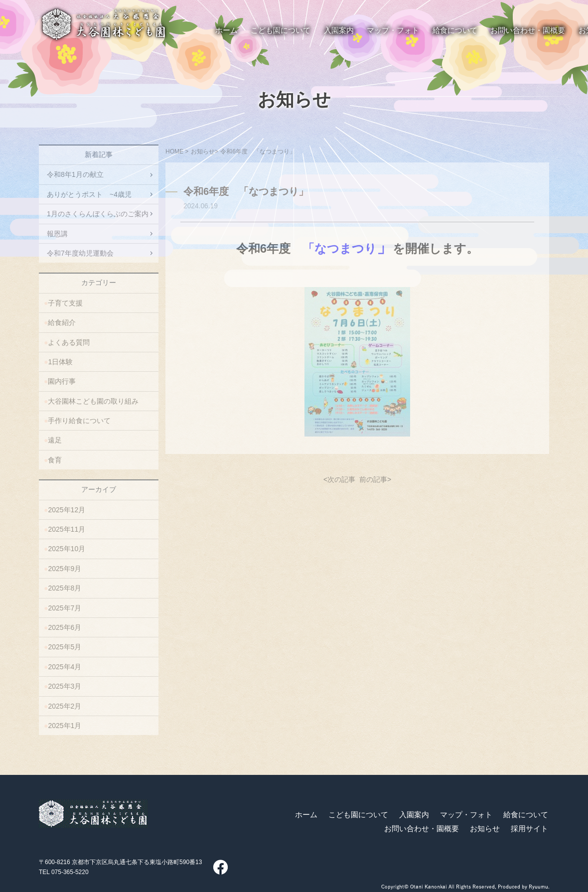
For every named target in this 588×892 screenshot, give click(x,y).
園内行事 (62, 381)
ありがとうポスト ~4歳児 (89, 194)
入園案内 (414, 815)
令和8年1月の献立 (75, 174)
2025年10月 (67, 549)
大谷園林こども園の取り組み (93, 401)
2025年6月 (65, 627)
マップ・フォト (466, 815)
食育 (55, 460)
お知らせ (294, 100)
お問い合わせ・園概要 (422, 829)
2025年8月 (65, 588)
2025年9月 (65, 569)
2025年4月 (65, 667)
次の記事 (341, 479)
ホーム (306, 815)
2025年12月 (67, 510)
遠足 (55, 440)
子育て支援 (65, 303)
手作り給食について (79, 421)
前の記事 (373, 479)
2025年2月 (65, 706)
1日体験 (60, 362)
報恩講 (57, 234)
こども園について (358, 815)
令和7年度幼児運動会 (80, 253)
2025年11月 (67, 529)
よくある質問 (69, 342)
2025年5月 (65, 647)
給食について (526, 815)
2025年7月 (65, 608)
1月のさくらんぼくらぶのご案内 (98, 214)
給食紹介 (62, 322)
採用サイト (529, 829)
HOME (174, 151)
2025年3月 (65, 686)
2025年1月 (65, 726)
